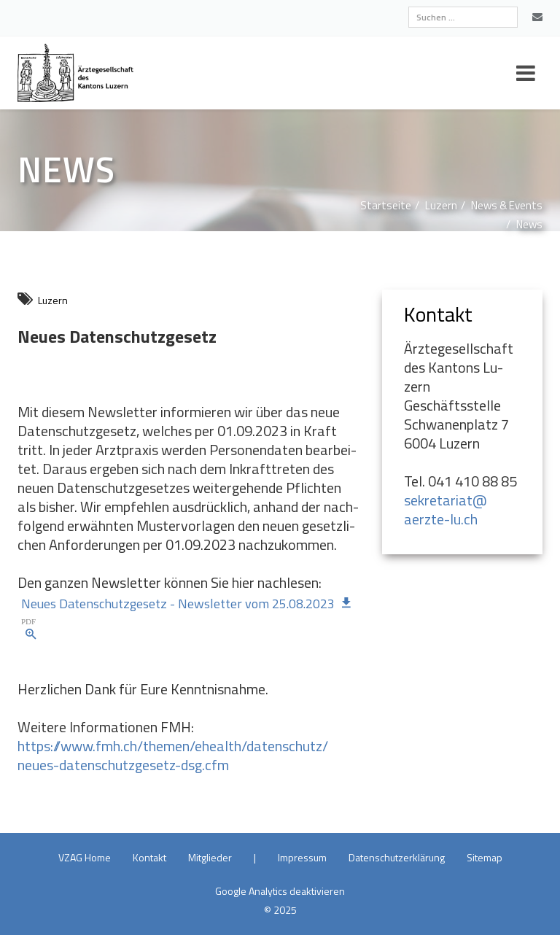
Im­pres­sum (302, 858)
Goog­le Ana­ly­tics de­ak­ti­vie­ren (280, 891)
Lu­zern (441, 205)
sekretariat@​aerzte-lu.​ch (445, 509)
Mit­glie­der (210, 858)
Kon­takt (149, 858)
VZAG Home (85, 858)
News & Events (507, 205)
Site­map (485, 858)
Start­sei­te (386, 205)
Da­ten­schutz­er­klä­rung (397, 858)
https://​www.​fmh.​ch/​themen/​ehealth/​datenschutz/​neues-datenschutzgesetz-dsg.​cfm (173, 755)
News (529, 224)
